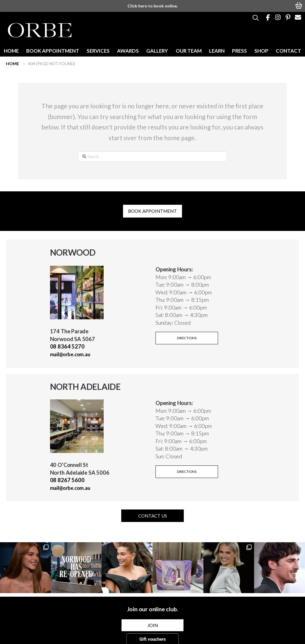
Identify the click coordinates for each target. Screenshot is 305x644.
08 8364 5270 (67, 346)
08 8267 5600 (67, 480)
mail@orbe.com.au (70, 354)
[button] (299, 5)
